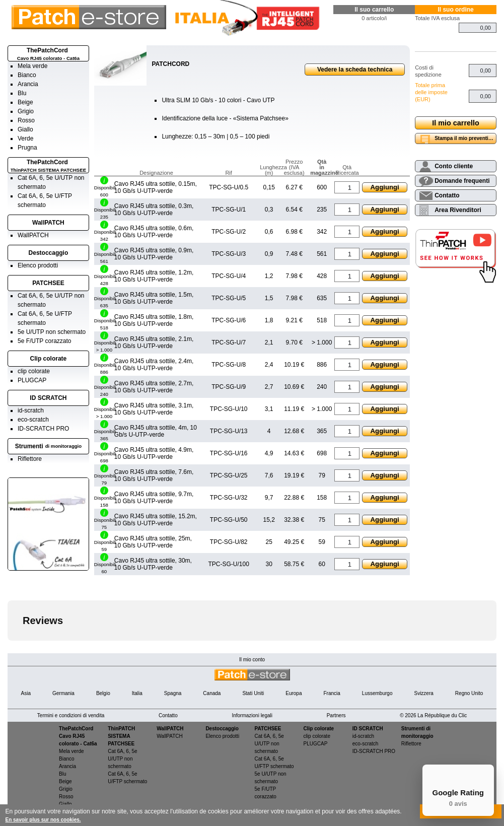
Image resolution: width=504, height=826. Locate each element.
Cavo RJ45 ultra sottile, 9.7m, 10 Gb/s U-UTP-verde (154, 498)
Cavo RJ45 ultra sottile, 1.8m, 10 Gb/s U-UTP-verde (154, 320)
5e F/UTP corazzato (45, 341)
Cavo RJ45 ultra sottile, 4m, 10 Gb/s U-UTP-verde (156, 431)
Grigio (26, 111)
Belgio (103, 693)
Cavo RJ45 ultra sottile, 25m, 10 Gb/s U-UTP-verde (153, 542)
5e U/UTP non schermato (52, 332)
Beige (25, 102)
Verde (25, 139)
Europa (294, 693)
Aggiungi (385, 187)
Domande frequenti (462, 181)
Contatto (447, 195)
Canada (212, 693)
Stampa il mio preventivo (464, 138)
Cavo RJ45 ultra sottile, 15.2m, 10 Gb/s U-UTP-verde (156, 520)
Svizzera (423, 693)
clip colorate (34, 371)
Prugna (27, 148)
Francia (332, 693)
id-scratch (31, 410)
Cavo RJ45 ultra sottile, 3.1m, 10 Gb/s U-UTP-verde (154, 409)
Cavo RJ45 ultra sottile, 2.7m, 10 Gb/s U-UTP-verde (154, 387)
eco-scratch (33, 420)
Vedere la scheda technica (355, 70)
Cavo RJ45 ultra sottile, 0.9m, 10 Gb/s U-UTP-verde (154, 254)
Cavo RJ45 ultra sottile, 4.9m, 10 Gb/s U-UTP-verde (154, 453)
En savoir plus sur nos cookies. (43, 820)
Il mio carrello (456, 123)
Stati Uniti (253, 693)
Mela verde (32, 66)
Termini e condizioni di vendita (71, 715)
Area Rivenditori (458, 210)
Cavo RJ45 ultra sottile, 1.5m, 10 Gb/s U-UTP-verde (154, 298)
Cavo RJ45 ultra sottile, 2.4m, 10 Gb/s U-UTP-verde (154, 365)
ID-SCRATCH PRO (43, 429)
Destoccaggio (49, 253)
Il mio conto (252, 660)
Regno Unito (469, 693)
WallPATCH (48, 223)
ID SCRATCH (48, 398)
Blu (22, 93)
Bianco (27, 75)
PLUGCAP (32, 380)
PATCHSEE (48, 283)
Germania (63, 693)
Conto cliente (454, 166)
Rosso (26, 120)
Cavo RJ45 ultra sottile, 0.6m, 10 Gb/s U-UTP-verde (154, 232)
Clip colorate (49, 359)
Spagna (173, 693)
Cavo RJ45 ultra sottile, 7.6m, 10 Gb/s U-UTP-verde (154, 475)
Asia (26, 693)
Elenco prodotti (38, 265)
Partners (336, 715)
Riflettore (30, 459)
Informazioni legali (252, 715)
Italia (137, 693)
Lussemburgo (377, 693)
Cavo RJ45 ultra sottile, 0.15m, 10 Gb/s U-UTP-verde (156, 187)
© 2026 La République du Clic (433, 715)
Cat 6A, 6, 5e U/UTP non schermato (122, 759)
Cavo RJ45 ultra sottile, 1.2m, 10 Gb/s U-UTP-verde (154, 276)
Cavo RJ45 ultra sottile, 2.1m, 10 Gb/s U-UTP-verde (154, 342)
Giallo (25, 129)
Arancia (28, 84)
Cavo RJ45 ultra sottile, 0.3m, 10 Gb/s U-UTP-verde (154, 210)
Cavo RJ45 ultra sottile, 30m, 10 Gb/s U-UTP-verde (153, 564)
